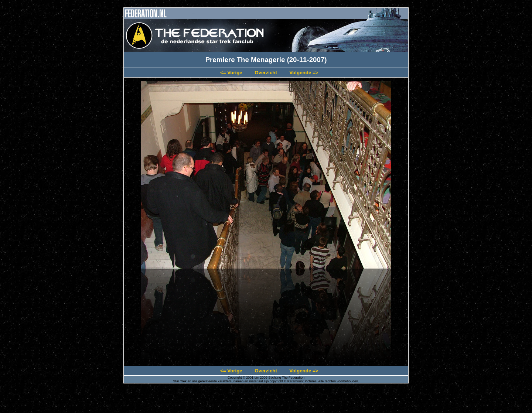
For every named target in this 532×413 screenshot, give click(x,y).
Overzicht (266, 73)
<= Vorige (231, 73)
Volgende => (304, 73)
